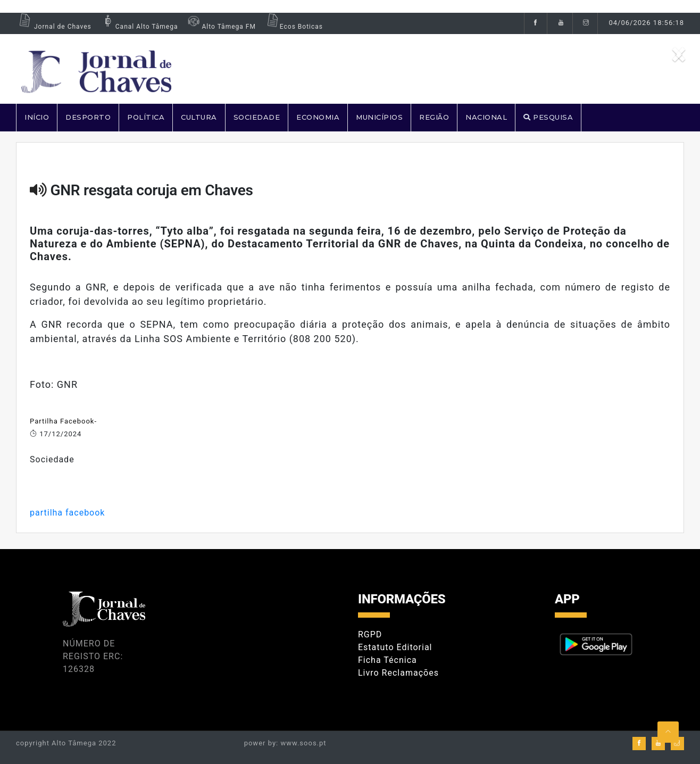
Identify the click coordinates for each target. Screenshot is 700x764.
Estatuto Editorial (395, 647)
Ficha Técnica (387, 660)
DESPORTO (88, 117)
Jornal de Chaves (54, 27)
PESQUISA (548, 117)
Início (37, 117)
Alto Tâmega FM (220, 27)
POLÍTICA (146, 117)
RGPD (370, 634)
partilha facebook (67, 513)
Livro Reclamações (398, 673)
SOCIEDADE (257, 117)
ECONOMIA (318, 117)
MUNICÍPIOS (379, 117)
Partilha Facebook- (63, 421)
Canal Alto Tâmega (139, 27)
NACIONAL (486, 117)
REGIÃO (434, 117)
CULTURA (199, 117)
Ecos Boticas (293, 27)
